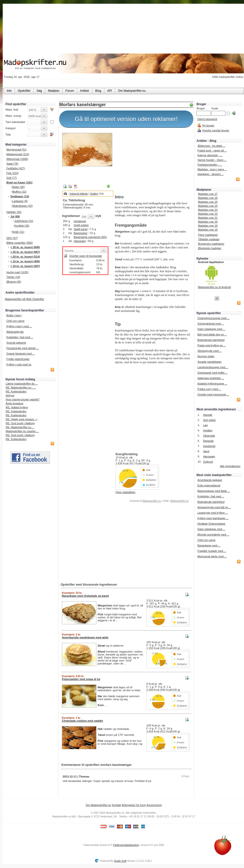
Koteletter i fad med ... (20, 337)
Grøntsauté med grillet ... (213, 373)
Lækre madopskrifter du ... (22, 384)
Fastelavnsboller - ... (210, 165)
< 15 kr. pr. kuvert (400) (25, 261)
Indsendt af (145, 501)
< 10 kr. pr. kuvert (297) (25, 266)
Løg (205, 425)
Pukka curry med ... (209, 389)
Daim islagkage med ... (211, 329)
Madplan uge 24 (208, 206)
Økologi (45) (14, 282)
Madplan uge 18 (208, 230)
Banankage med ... (209, 545)
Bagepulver (81, 233)
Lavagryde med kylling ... (212, 513)
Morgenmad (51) (17, 150)
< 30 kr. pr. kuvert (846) (25, 247)
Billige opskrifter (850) (20, 243)
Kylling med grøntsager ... (213, 518)
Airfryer (10, 395)
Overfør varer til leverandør (86, 256)
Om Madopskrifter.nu (98, 805)
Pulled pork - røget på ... (212, 150)
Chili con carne (16, 321)
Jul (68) (15, 216)
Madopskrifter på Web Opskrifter (25, 299)
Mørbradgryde (15, 332)
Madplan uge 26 (208, 198)
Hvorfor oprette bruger (216, 130)
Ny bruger (208, 125)
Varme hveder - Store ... (212, 160)
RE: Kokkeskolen (16, 391)
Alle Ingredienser (230, 466)
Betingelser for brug (134, 805)
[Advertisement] (153, 162)
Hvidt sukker (81, 225)
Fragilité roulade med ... (212, 551)
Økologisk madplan (210, 248)
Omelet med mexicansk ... (213, 394)
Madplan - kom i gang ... (212, 169)
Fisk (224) (13, 173)
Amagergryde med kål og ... (214, 507)
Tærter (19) (13, 277)
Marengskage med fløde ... (214, 491)
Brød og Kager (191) (20, 182)
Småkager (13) (20, 196)
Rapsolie (208, 441)
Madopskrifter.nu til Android (214, 287)
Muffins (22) (19, 192)
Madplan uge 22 (208, 214)
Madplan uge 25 (208, 202)
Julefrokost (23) (24, 221)
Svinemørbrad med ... (211, 324)
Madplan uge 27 (208, 194)
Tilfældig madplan (209, 239)
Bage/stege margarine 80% (90, 237)
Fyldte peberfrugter (18, 359)
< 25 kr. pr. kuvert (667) (25, 252)
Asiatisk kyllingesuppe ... (212, 384)
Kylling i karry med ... (19, 326)
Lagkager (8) (20, 201)
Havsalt (208, 415)
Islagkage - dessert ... (211, 174)
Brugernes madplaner (211, 244)
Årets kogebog (15, 403)
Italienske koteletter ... (211, 378)
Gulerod (208, 462)
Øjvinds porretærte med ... (213, 535)
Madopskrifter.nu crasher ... (22, 431)
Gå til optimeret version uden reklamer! (126, 119)
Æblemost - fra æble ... (211, 146)
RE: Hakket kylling (17, 407)
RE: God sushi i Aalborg (20, 423)
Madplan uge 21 (208, 218)
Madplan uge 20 (208, 222)
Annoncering (154, 805)
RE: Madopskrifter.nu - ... (21, 388)
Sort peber (209, 420)
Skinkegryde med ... (210, 351)
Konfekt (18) (22, 226)
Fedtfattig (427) (16, 168)
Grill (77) (12, 178)
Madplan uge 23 (208, 210)
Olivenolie (209, 436)
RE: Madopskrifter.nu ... (20, 427)
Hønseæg (80, 241)
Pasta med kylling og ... (212, 345)
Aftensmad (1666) (17, 159)
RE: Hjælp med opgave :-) (21, 419)
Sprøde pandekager (210, 362)
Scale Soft (120, 861)
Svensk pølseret (16, 343)
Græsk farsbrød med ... (21, 354)
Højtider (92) (14, 212)
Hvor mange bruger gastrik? (23, 399)
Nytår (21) (18, 232)
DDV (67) (12, 238)
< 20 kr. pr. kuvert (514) (25, 257)
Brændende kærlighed (211, 340)
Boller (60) (19, 187)
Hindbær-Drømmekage (211, 524)
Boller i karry (14, 315)
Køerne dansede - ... (210, 155)
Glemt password (207, 119)
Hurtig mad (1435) (18, 272)
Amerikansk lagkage (210, 480)
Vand (206, 451)
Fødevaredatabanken (126, 845)
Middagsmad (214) (18, 154)
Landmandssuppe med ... (213, 367)
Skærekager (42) (22, 206)
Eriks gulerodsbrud (209, 485)
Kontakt (116, 805)
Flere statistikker (125, 492)
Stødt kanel (81, 229)
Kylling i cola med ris (19, 364)
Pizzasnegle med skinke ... (23, 348)
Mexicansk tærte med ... (212, 556)
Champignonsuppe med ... (214, 318)
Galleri (94, 194)
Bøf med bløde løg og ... (212, 334)
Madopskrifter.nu (152, 501)
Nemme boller (206, 356)
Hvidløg (208, 430)
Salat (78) (12, 164)
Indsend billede (79, 194)
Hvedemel (80, 221)
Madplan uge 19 (208, 226)
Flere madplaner (208, 235)
